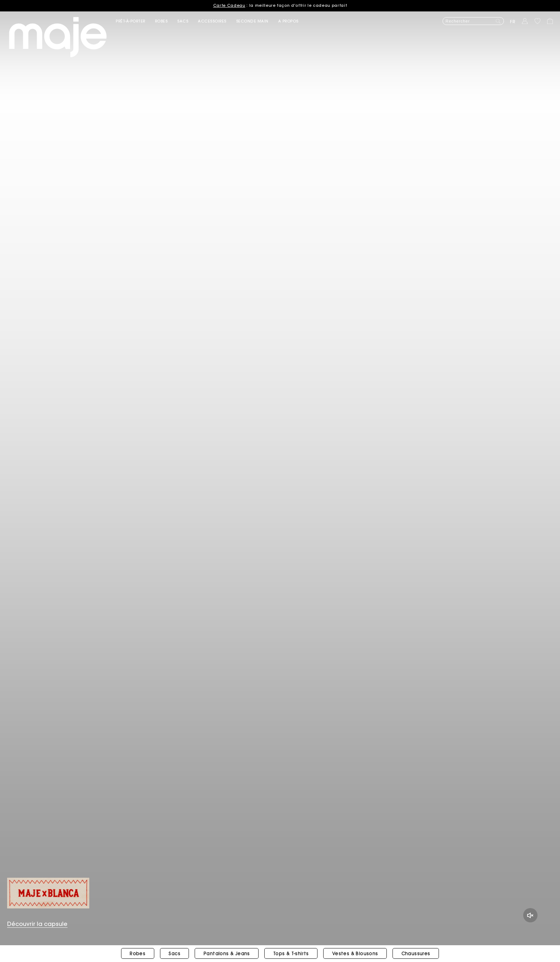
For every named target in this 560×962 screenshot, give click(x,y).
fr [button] (513, 22)
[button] (135, 21)
